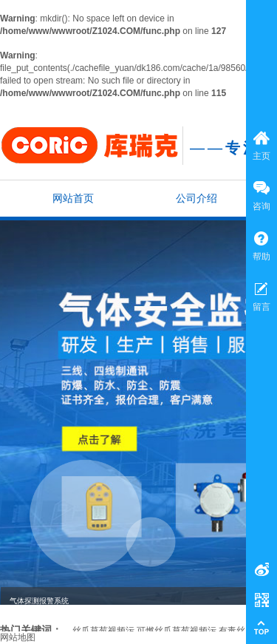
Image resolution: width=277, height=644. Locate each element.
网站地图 (18, 637)
